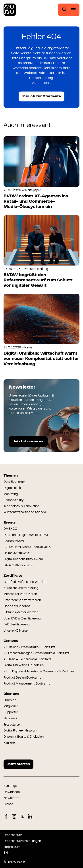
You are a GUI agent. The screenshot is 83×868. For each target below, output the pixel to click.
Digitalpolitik (12, 488)
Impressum (12, 847)
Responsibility (14, 500)
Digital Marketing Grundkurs (24, 666)
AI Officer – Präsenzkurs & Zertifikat (29, 647)
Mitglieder (11, 707)
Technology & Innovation (21, 507)
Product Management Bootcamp (27, 684)
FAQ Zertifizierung (17, 625)
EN (6, 853)
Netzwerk (11, 719)
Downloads (12, 792)
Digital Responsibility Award (23, 559)
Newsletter (12, 798)
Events (10, 523)
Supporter (11, 713)
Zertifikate (13, 576)
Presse (8, 804)
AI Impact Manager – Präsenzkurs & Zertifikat (36, 653)
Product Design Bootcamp (22, 678)
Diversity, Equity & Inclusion (24, 737)
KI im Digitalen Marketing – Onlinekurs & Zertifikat (39, 672)
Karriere (9, 743)
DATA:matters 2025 (18, 566)
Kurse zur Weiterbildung (21, 588)
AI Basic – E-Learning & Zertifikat (27, 660)
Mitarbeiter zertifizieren (20, 594)
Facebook (6, 817)
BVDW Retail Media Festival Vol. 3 (27, 547)
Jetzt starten (13, 725)
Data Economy (14, 482)
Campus (11, 641)
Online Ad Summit (16, 554)
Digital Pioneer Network (20, 731)
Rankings (10, 786)
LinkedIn (30, 817)
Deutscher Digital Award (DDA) (26, 535)
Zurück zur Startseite (41, 96)
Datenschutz (13, 835)
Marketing (11, 494)
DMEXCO (10, 529)
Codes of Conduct (17, 606)
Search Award (14, 541)
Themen (11, 476)
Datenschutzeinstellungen (22, 841)
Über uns (11, 694)
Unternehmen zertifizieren (22, 600)
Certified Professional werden (25, 582)
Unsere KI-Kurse (16, 631)
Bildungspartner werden (21, 613)
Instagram (14, 817)
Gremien (10, 700)
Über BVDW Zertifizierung (22, 619)
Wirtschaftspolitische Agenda (25, 513)
